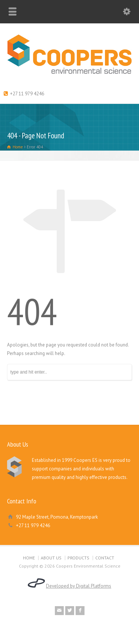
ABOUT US (51, 558)
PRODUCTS (78, 558)
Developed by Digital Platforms (79, 586)
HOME (29, 558)
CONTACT (105, 558)
